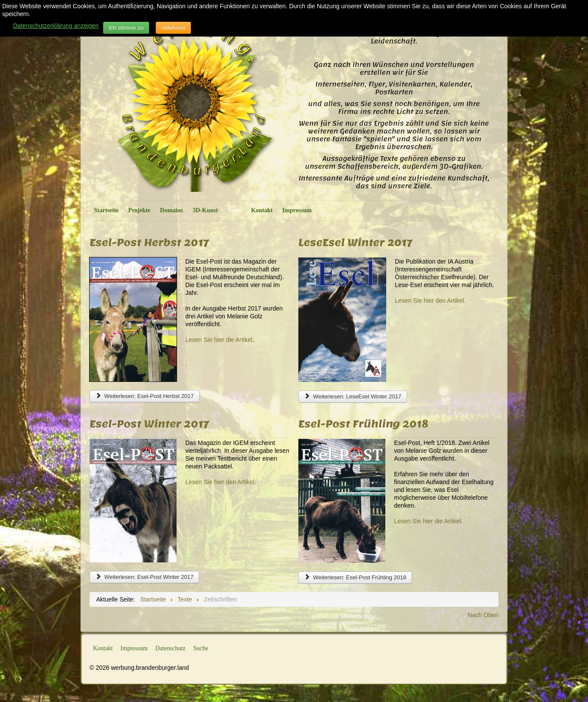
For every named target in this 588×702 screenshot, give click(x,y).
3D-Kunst (205, 210)
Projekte (139, 210)
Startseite (106, 210)
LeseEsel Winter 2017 (355, 242)
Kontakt (262, 210)
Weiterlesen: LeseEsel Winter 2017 (353, 396)
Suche (201, 648)
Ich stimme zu (126, 28)
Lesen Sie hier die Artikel (219, 340)
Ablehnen (173, 28)
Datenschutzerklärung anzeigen (56, 26)
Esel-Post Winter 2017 (149, 424)
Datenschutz (170, 648)
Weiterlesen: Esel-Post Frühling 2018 (355, 577)
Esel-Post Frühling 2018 (363, 424)
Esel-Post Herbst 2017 (149, 242)
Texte (234, 210)
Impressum (297, 210)
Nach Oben (483, 615)
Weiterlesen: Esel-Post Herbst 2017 (145, 396)
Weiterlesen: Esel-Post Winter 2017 (144, 577)
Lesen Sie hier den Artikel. (430, 301)
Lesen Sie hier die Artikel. (428, 521)
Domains (172, 210)
